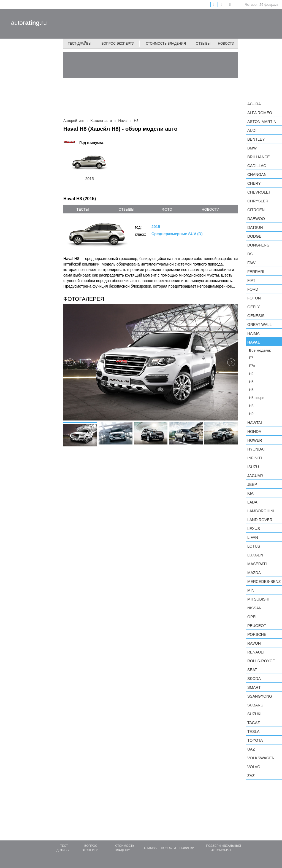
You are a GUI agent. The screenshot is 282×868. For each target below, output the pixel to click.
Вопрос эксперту (118, 44)
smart (254, 687)
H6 (251, 390)
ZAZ (251, 776)
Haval (254, 342)
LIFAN (253, 537)
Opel (252, 617)
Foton (254, 298)
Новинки (187, 848)
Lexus (254, 529)
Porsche (257, 634)
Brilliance (259, 157)
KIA (250, 493)
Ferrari (256, 272)
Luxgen (255, 555)
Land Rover (260, 520)
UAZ (251, 749)
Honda (254, 432)
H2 (251, 374)
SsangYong (260, 696)
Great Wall (259, 325)
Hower (255, 440)
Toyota (255, 740)
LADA (252, 502)
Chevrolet (259, 192)
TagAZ (254, 723)
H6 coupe (257, 398)
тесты (82, 209)
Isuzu (253, 467)
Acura (254, 104)
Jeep (252, 484)
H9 (251, 414)
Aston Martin (262, 122)
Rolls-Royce (261, 661)
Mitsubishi (258, 599)
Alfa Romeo (260, 113)
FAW (251, 263)
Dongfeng (258, 245)
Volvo (254, 767)
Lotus (254, 546)
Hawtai (255, 423)
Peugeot (257, 626)
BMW (252, 148)
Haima (253, 333)
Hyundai (256, 449)
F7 (251, 358)
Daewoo (256, 219)
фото (167, 209)
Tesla (253, 732)
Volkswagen (261, 758)
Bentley (256, 139)
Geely (254, 307)
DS (250, 254)
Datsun (255, 227)
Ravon (254, 643)
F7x (252, 366)
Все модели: (260, 350)
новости (210, 209)
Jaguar (255, 476)
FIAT (251, 280)
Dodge (254, 236)
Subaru (255, 705)
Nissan (254, 608)
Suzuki (254, 714)
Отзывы (203, 44)
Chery (254, 183)
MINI (251, 590)
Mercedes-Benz (264, 582)
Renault (256, 652)
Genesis (256, 316)
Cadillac (257, 166)
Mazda (254, 573)
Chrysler (258, 201)
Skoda (254, 679)
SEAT (252, 670)
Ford (253, 289)
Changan (257, 175)
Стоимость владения (166, 44)
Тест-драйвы (80, 44)
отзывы (126, 209)
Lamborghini (261, 511)
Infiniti (255, 458)
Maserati (257, 564)
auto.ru (29, 23)
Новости (226, 44)
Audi (252, 130)
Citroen (256, 210)
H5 (251, 382)
